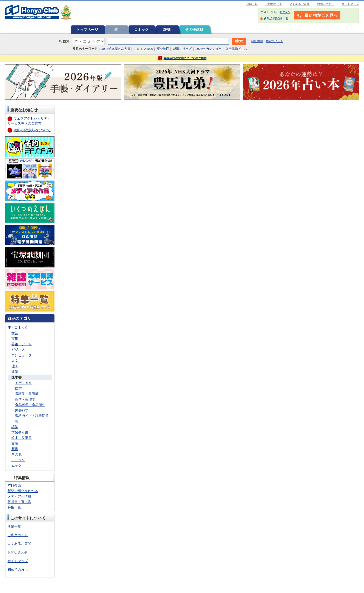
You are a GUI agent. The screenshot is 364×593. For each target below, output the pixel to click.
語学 (15, 427)
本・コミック (18, 327)
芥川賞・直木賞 (19, 502)
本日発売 (14, 485)
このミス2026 (143, 49)
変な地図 (163, 49)
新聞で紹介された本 (23, 491)
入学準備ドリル (236, 49)
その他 (16, 454)
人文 (15, 361)
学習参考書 (20, 432)
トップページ (87, 30)
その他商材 (194, 30)
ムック (16, 466)
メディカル (23, 383)
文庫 (15, 443)
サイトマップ (350, 4)
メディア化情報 (19, 496)
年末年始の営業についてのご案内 (185, 58)
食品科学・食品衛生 (30, 405)
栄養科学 (22, 410)
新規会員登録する (276, 18)
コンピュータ (22, 355)
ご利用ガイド (274, 4)
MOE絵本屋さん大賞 (116, 49)
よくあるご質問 (300, 4)
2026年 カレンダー (208, 49)
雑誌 (167, 30)
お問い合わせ (326, 4)
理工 (15, 366)
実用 (15, 339)
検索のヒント (274, 41)
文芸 (15, 333)
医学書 (16, 377)
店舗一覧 (252, 4)
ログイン (285, 12)
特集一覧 (14, 507)
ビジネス (18, 350)
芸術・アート (22, 344)
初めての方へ (18, 570)
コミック (141, 30)
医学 (18, 388)
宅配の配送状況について (32, 130)
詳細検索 (257, 41)
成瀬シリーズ (182, 49)
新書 (15, 449)
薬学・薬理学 (25, 399)
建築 (15, 372)
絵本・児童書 (22, 438)
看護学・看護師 (27, 394)
